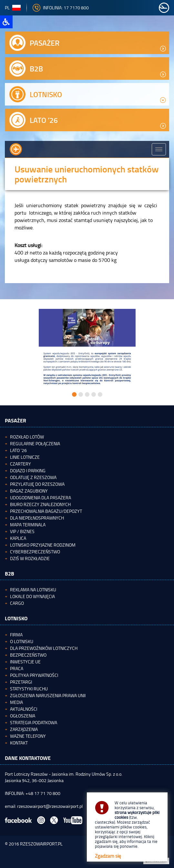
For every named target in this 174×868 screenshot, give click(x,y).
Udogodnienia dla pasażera (41, 498)
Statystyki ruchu (29, 689)
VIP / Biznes (22, 531)
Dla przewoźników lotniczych (44, 648)
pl (13, 8)
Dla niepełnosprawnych (37, 518)
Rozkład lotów (27, 437)
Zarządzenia (24, 729)
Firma (16, 635)
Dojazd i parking (28, 471)
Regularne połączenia (35, 443)
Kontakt (19, 743)
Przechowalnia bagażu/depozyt (46, 511)
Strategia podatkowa (34, 722)
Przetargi (21, 682)
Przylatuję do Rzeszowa (37, 484)
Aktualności (24, 709)
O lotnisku (22, 641)
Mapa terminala (28, 525)
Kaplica (18, 538)
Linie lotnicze (25, 457)
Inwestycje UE (25, 662)
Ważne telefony (28, 736)
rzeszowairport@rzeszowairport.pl (50, 806)
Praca (17, 668)
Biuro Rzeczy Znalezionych (40, 504)
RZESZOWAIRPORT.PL (41, 844)
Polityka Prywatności (34, 675)
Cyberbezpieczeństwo (35, 552)
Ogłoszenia (23, 716)
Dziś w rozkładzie (30, 558)
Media (16, 702)
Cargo (17, 603)
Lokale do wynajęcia (32, 596)
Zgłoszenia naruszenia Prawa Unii (48, 695)
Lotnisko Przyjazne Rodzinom (43, 545)
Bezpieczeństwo (28, 655)
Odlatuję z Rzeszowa (33, 477)
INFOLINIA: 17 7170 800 (61, 8)
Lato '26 (18, 450)
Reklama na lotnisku (33, 590)
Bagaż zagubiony (29, 491)
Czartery (20, 464)
